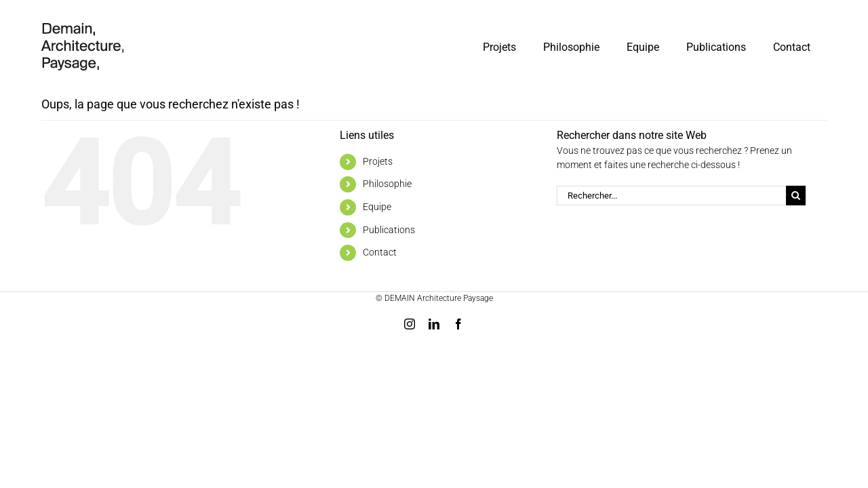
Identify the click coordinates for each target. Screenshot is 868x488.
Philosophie (387, 184)
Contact (380, 252)
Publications (389, 230)
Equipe (377, 207)
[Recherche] (796, 196)
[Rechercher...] (671, 196)
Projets (378, 161)
